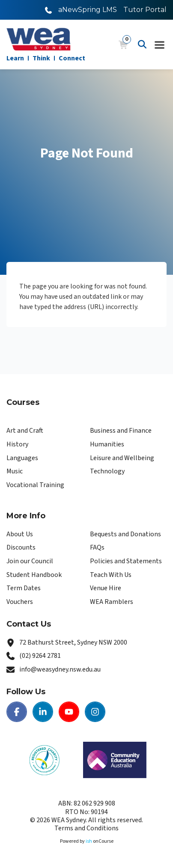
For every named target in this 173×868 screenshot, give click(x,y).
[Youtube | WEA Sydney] (69, 712)
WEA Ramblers (112, 602)
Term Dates (24, 588)
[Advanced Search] (142, 45)
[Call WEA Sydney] (48, 10)
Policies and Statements (126, 561)
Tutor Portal (145, 10)
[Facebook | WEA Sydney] (17, 712)
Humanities (107, 444)
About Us (20, 534)
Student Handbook (34, 575)
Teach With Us (111, 575)
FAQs (97, 547)
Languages (22, 458)
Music (15, 471)
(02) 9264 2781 (40, 656)
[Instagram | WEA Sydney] (95, 712)
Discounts (21, 547)
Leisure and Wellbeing (122, 458)
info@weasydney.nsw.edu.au (60, 669)
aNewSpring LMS (88, 10)
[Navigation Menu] (160, 45)
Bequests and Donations (125, 534)
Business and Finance (121, 431)
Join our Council (30, 561)
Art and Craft (25, 431)
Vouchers (20, 602)
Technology (107, 471)
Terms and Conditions (86, 828)
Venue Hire (106, 588)
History (17, 444)
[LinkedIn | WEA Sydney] (43, 712)
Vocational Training (35, 485)
